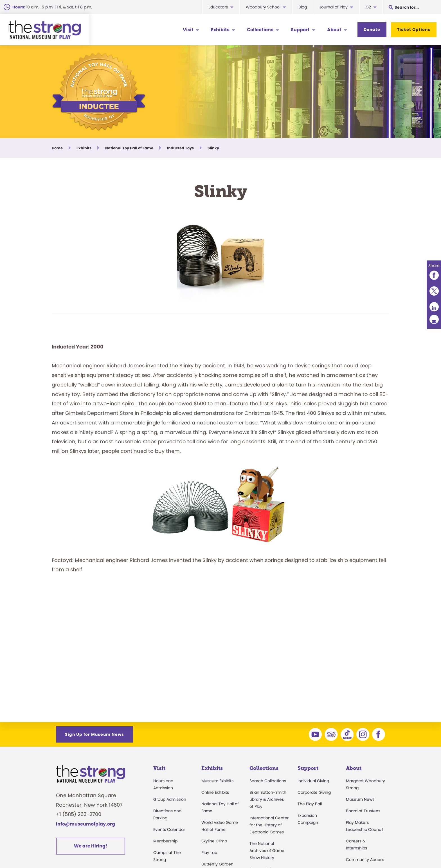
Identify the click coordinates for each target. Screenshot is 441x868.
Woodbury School (263, 7)
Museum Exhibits (217, 781)
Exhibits (220, 30)
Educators (218, 7)
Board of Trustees (363, 811)
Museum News (360, 799)
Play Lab (209, 853)
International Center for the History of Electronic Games (269, 825)
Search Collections (268, 781)
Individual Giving (313, 781)
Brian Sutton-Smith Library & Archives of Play (268, 799)
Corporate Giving (314, 792)
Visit (188, 30)
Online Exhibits (215, 792)
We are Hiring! (91, 846)
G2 (368, 7)
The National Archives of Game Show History (267, 851)
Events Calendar (169, 829)
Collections (260, 30)
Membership (165, 841)
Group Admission (170, 799)
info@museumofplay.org (85, 824)
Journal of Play (333, 7)
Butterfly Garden (217, 864)
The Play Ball (310, 804)
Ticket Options (414, 30)
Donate (372, 30)
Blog (303, 7)
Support (300, 30)
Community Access (365, 860)
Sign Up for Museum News (94, 734)
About (334, 30)
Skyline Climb (214, 841)
